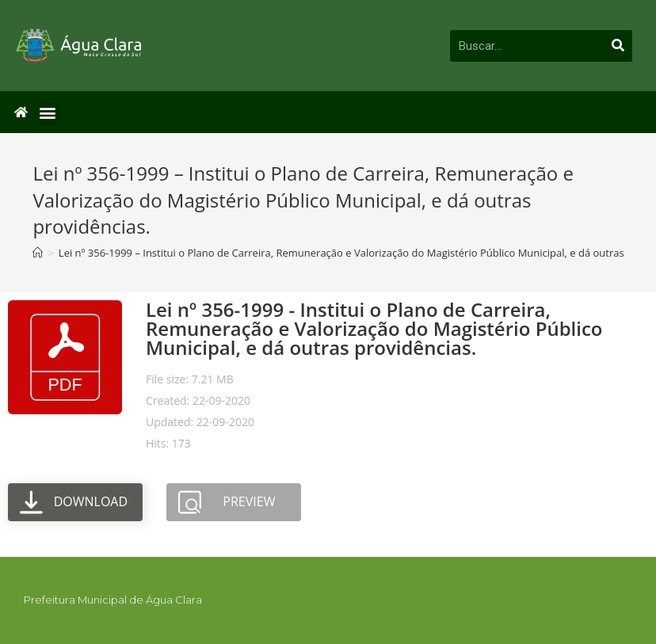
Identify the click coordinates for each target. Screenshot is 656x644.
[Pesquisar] (619, 46)
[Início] (38, 253)
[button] (47, 112)
